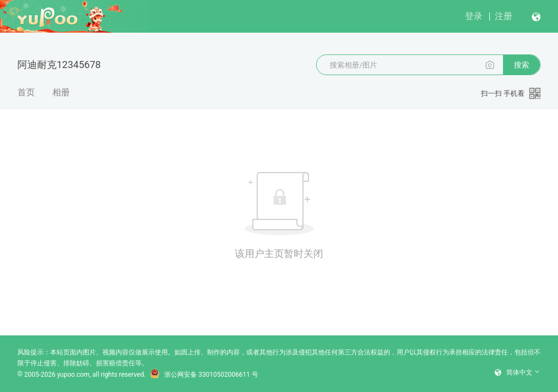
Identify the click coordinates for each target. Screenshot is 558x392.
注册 (504, 16)
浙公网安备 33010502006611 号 (204, 375)
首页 (26, 92)
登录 (474, 16)
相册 (61, 92)
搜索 (521, 65)
